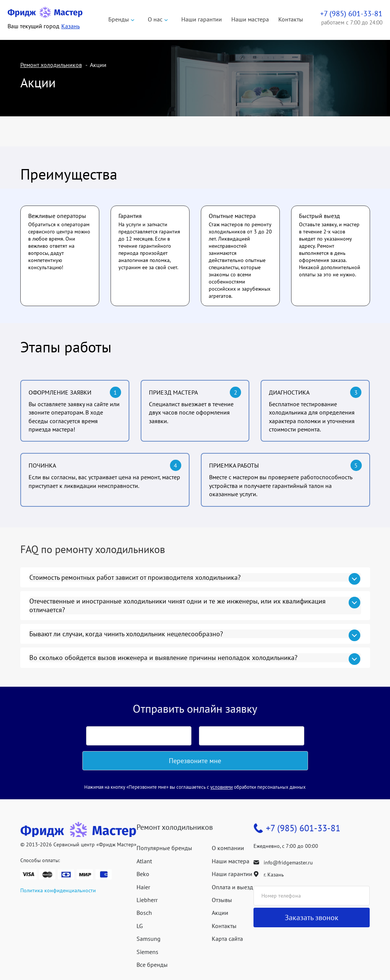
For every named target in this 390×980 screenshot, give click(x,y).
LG (140, 926)
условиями (222, 787)
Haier (143, 887)
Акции (220, 913)
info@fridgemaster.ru (288, 863)
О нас (155, 19)
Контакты (291, 19)
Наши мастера (250, 19)
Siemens (147, 952)
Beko (143, 874)
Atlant (144, 861)
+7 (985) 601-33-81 (303, 828)
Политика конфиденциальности (58, 890)
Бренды (119, 19)
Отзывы (222, 900)
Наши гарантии (202, 19)
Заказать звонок (312, 918)
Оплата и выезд (232, 887)
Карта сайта (227, 939)
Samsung (149, 939)
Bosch (144, 913)
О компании (228, 848)
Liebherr (147, 900)
